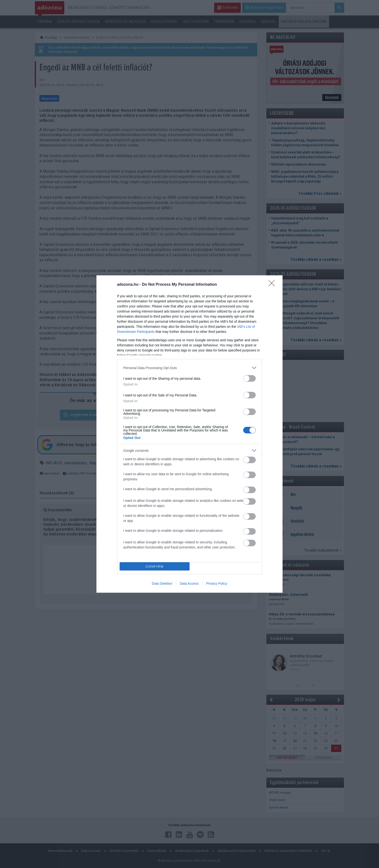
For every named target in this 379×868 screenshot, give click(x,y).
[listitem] (189, 368)
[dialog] (189, 434)
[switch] (249, 378)
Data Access (189, 584)
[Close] (273, 285)
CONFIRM (155, 566)
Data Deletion (162, 584)
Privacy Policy (217, 584)
